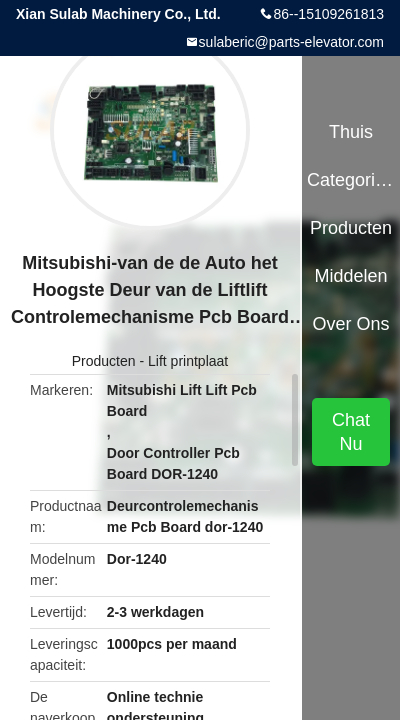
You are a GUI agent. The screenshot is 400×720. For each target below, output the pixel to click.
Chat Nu (351, 432)
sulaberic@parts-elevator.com (291, 42)
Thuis (351, 132)
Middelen (351, 276)
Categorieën (351, 180)
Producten (104, 361)
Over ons (351, 324)
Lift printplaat (188, 361)
